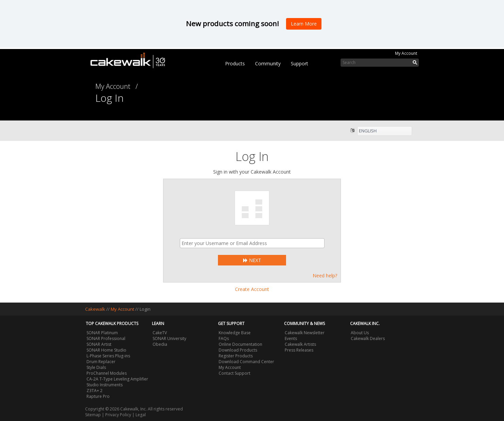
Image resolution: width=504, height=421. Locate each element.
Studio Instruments (105, 385)
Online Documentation (240, 344)
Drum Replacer (101, 362)
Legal (141, 415)
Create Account (252, 289)
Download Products (238, 350)
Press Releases (299, 350)
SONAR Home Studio (106, 350)
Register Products (236, 356)
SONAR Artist (99, 344)
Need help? (325, 276)
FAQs (224, 338)
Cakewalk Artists (300, 344)
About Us (360, 333)
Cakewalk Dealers (368, 338)
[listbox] (385, 131)
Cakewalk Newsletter (305, 333)
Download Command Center (246, 362)
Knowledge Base (235, 333)
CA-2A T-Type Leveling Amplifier (117, 379)
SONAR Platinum (102, 333)
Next (252, 260)
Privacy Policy (118, 415)
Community (268, 63)
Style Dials (96, 367)
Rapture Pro (98, 396)
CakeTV (160, 333)
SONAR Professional (106, 338)
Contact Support (234, 373)
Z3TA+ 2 (94, 391)
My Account (406, 53)
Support (300, 63)
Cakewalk (95, 309)
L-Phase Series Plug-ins (108, 356)
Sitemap (93, 415)
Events (291, 338)
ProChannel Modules (107, 373)
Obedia (160, 344)
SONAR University (169, 338)
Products (235, 63)
